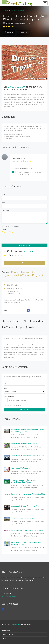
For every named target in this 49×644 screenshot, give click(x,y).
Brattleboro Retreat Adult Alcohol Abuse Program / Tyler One (27, 431)
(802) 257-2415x (12, 285)
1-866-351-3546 (17, 87)
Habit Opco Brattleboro (20, 468)
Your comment (6, 210)
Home (6, 11)
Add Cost (24, 409)
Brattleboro (22, 11)
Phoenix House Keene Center (23, 518)
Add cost (29, 251)
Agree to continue (9, 396)
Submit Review (25, 245)
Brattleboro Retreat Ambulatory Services (27, 456)
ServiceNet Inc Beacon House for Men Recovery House (26, 543)
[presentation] (17, 240)
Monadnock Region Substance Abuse (26, 506)
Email (4, 202)
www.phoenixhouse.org (14, 288)
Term (6, 388)
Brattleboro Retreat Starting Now (24, 444)
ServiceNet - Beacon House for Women (27, 530)
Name (4, 194)
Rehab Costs (17, 624)
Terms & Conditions (8, 634)
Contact (5, 639)
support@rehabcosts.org (9, 596)
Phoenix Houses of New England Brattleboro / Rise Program (24, 481)
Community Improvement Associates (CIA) (28, 494)
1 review (20, 256)
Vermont (13, 11)
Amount (6, 380)
